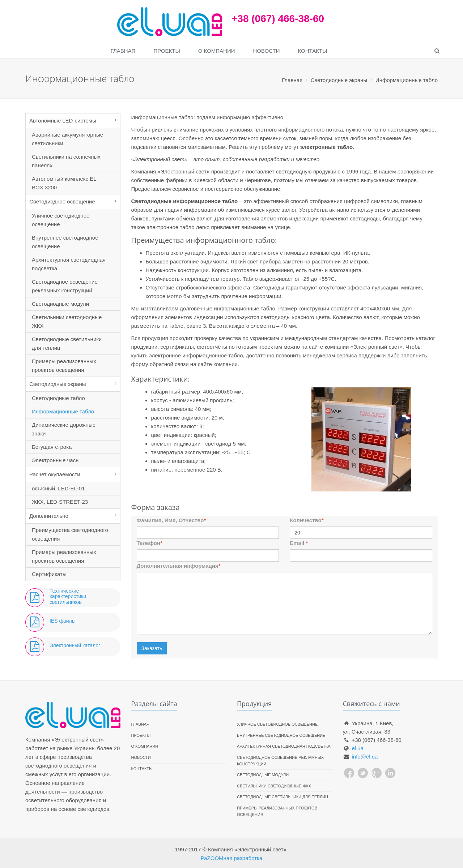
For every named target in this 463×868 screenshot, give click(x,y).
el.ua (358, 748)
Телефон (150, 543)
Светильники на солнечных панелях (66, 161)
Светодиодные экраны (58, 384)
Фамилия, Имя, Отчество (171, 520)
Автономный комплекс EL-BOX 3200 (65, 183)
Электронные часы (56, 460)
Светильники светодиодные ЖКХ (67, 321)
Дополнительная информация (179, 566)
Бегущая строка (52, 447)
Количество (307, 520)
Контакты (312, 51)
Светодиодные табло (58, 398)
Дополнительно (49, 516)
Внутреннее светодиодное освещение (65, 242)
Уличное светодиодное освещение (61, 220)
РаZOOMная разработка (232, 858)
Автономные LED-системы (63, 121)
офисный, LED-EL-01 (58, 488)
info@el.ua (365, 757)
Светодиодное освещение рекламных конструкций (65, 286)
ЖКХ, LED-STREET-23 (60, 502)
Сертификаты (49, 574)
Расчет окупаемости (55, 474)
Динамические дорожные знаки (64, 429)
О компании (217, 51)
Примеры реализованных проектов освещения (64, 366)
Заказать (152, 648)
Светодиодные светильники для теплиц (67, 343)
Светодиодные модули (60, 304)
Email (299, 543)
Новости (267, 51)
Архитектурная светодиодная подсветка (69, 264)
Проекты (167, 51)
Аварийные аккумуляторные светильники (67, 139)
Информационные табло (63, 411)
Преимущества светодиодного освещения (70, 534)
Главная (123, 51)
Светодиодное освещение (62, 201)
